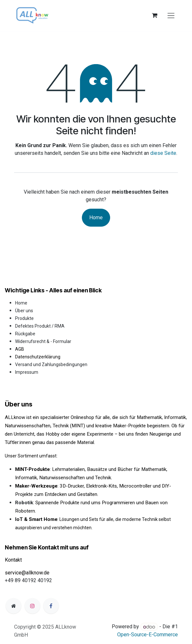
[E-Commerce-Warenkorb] (154, 15)
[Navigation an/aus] (171, 16)
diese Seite (163, 153)
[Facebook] (51, 606)
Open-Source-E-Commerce (148, 635)
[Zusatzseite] (13, 606)
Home (96, 217)
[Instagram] (32, 606)
